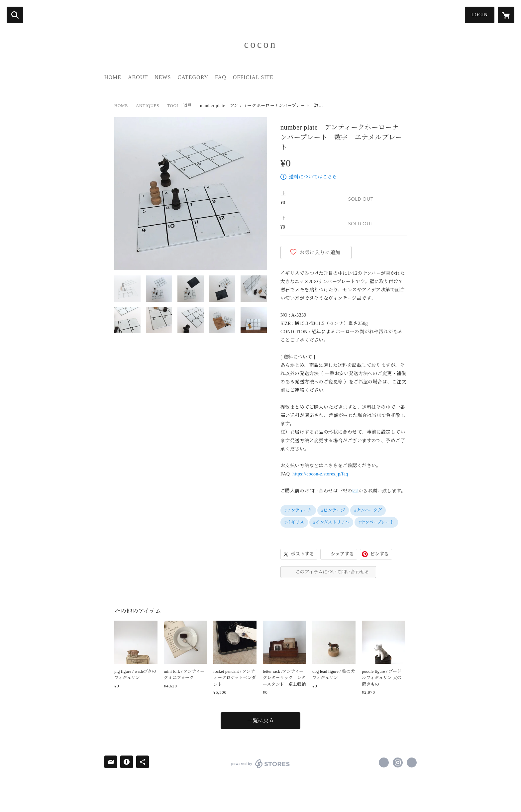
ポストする (302, 554)
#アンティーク (298, 510)
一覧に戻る (260, 720)
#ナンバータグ (368, 510)
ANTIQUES (148, 105)
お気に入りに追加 (320, 253)
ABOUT (138, 77)
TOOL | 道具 (180, 105)
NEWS (163, 77)
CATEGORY (193, 77)
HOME (113, 77)
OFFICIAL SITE (253, 77)
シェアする (342, 554)
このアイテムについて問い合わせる (332, 572)
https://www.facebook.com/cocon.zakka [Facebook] (384, 762)
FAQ (221, 77)
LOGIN (480, 15)
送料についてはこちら (313, 177)
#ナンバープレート (376, 522)
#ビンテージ (333, 510)
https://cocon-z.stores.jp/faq (320, 474)
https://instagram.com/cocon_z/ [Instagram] (398, 762)
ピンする (379, 554)
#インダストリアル (331, 522)
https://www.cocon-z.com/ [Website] (412, 762)
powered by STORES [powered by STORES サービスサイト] (261, 763)
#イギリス (294, 522)
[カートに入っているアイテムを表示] (506, 15)
